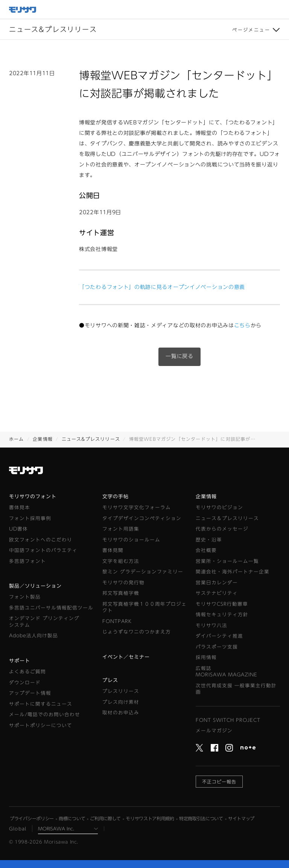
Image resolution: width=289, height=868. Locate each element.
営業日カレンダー (217, 583)
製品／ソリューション (35, 586)
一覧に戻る (179, 356)
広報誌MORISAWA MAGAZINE (227, 672)
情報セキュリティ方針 (222, 615)
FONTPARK (117, 621)
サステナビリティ (217, 593)
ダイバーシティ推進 (219, 636)
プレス (110, 680)
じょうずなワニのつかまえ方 (137, 632)
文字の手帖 (116, 497)
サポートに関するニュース (41, 704)
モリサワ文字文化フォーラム (137, 507)
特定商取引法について (201, 818)
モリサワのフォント (33, 497)
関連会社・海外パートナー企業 (233, 572)
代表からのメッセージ (222, 529)
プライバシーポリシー (32, 818)
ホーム (17, 439)
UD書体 (18, 529)
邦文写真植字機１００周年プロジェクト (144, 607)
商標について (72, 818)
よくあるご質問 (27, 672)
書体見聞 (113, 550)
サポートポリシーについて (41, 725)
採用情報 (206, 657)
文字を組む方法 (121, 561)
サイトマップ (241, 818)
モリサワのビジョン (219, 507)
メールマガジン (214, 731)
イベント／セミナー (126, 657)
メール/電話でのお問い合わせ (45, 715)
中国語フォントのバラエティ (43, 550)
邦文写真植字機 (121, 593)
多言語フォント (27, 561)
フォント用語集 (121, 529)
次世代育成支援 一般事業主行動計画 (236, 689)
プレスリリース (121, 691)
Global (18, 829)
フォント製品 (25, 597)
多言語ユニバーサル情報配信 (51, 608)
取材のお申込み (121, 713)
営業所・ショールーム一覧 (227, 561)
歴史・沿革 (209, 540)
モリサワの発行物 (123, 583)
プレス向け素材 (121, 702)
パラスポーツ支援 (217, 647)
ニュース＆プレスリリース (227, 518)
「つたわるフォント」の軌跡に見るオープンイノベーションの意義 (162, 287)
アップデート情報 (30, 693)
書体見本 (20, 507)
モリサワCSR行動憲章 (222, 604)
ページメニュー (251, 30)
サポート (20, 661)
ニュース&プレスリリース (91, 439)
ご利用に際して (105, 818)
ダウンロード (25, 683)
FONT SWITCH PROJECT (228, 720)
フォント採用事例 (30, 518)
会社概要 (206, 550)
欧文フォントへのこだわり (41, 540)
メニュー (280, 9)
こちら (242, 325)
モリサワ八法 (211, 625)
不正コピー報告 (219, 782)
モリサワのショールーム (131, 540)
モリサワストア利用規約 (150, 818)
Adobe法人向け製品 (33, 636)
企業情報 (43, 439)
